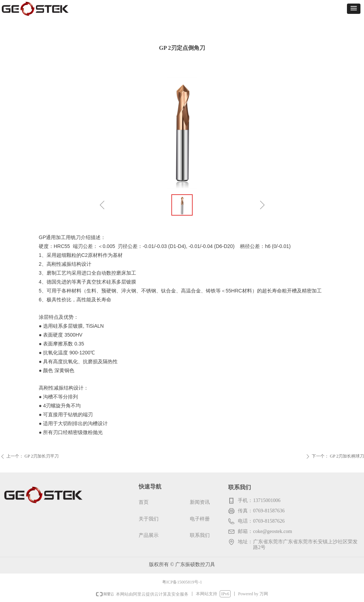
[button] (354, 9)
